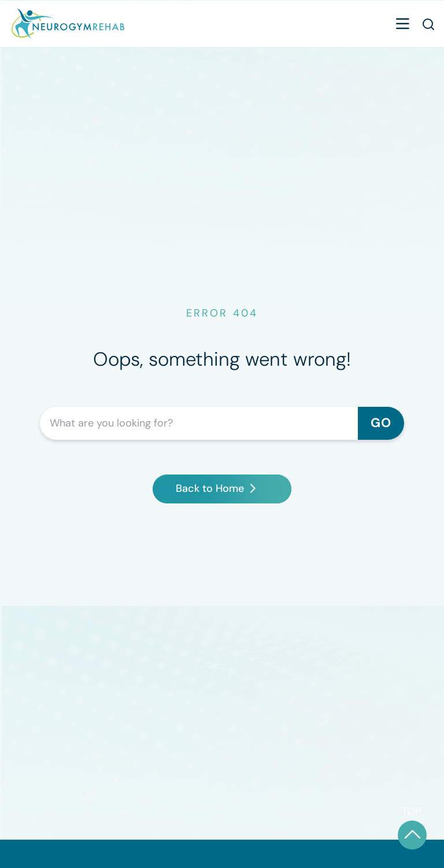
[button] (402, 25)
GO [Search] (381, 423)
